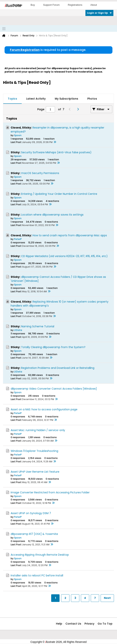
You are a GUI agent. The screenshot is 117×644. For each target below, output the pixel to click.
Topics (12, 99)
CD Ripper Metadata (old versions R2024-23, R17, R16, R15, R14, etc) (64, 256)
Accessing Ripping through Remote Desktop (40, 555)
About (94, 5)
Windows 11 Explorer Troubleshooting (34, 451)
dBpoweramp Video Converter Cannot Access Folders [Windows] (54, 389)
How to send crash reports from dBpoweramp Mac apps (70, 235)
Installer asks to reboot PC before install (37, 575)
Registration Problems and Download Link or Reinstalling (58, 368)
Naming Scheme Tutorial (38, 326)
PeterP (18, 239)
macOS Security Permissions (40, 173)
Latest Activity (36, 99)
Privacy (89, 624)
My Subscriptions (66, 99)
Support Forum (51, 5)
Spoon (18, 135)
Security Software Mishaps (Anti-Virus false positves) (56, 152)
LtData (18, 330)
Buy (33, 5)
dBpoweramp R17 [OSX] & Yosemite (34, 534)
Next (107, 598)
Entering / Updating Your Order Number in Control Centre (59, 194)
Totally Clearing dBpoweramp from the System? (53, 347)
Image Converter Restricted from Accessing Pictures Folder (50, 492)
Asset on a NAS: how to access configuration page (44, 409)
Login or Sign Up (99, 13)
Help (59, 624)
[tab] (12, 99)
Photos (92, 99)
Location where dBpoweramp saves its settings (52, 215)
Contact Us (73, 624)
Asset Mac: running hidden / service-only (38, 430)
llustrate (13, 6)
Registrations (75, 5)
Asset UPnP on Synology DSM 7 (31, 513)
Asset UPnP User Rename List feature (35, 472)
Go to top (105, 624)
